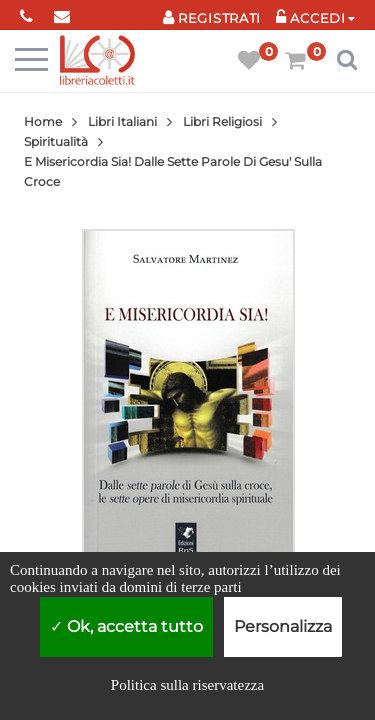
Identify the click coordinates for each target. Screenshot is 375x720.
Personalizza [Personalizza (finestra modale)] (283, 626)
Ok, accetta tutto (126, 626)
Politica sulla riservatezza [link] (187, 685)
